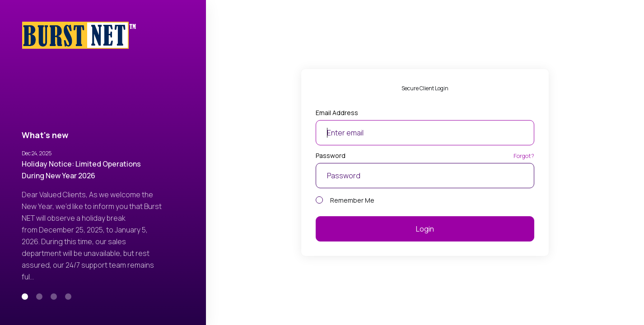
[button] (25, 297)
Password (331, 156)
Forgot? (524, 156)
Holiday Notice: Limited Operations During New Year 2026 (81, 170)
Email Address (337, 113)
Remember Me (345, 200)
